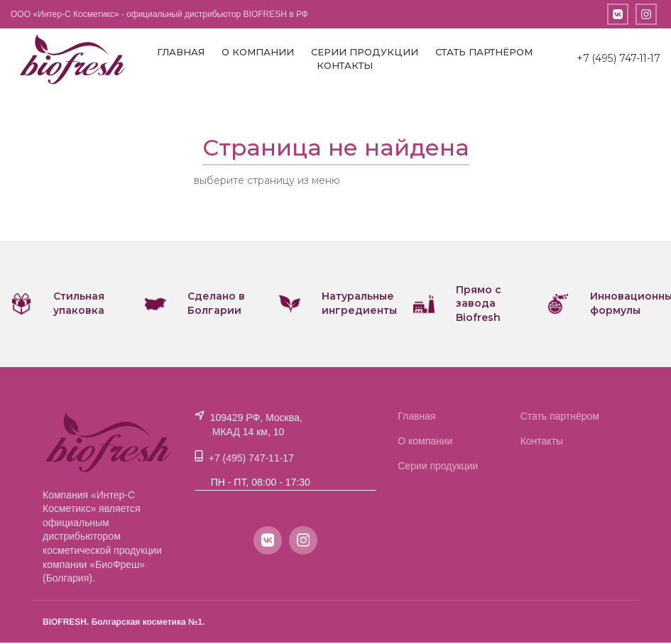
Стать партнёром (483, 53)
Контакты (344, 67)
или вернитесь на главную (410, 183)
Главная (180, 53)
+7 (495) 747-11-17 (617, 60)
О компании (257, 53)
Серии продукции (364, 53)
